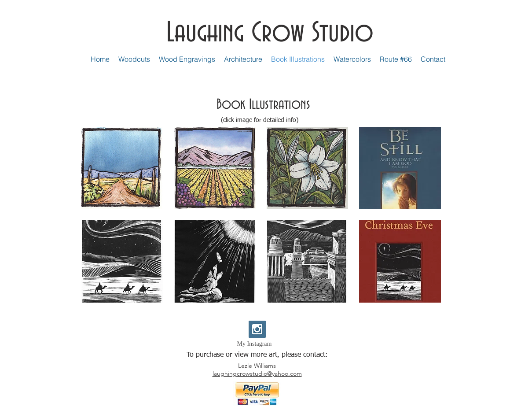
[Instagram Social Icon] (257, 329)
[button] (122, 168)
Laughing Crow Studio (270, 33)
